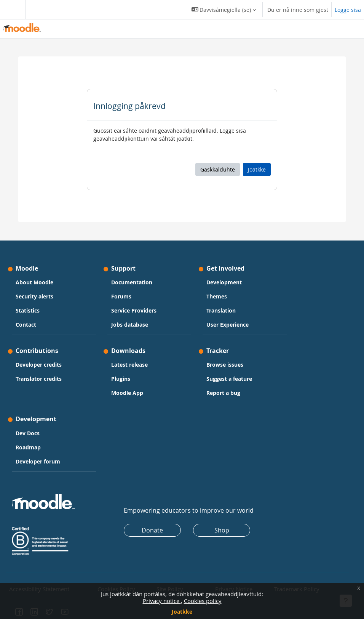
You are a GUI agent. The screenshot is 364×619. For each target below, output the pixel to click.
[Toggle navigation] (11, 10)
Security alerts (34, 296)
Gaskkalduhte (218, 169)
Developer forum (38, 461)
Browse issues (225, 365)
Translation (221, 310)
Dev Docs (28, 433)
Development (224, 282)
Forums (121, 296)
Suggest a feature (229, 379)
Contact (26, 325)
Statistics (28, 310)
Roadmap (28, 447)
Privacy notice (162, 601)
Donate (152, 530)
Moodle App (127, 393)
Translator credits (39, 379)
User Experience (227, 325)
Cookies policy (203, 601)
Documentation (132, 282)
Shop (222, 530)
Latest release (129, 365)
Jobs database (130, 325)
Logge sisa (348, 10)
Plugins (121, 379)
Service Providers (134, 310)
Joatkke (182, 612)
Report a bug (223, 393)
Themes (217, 296)
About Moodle (34, 282)
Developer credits (39, 365)
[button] (224, 10)
